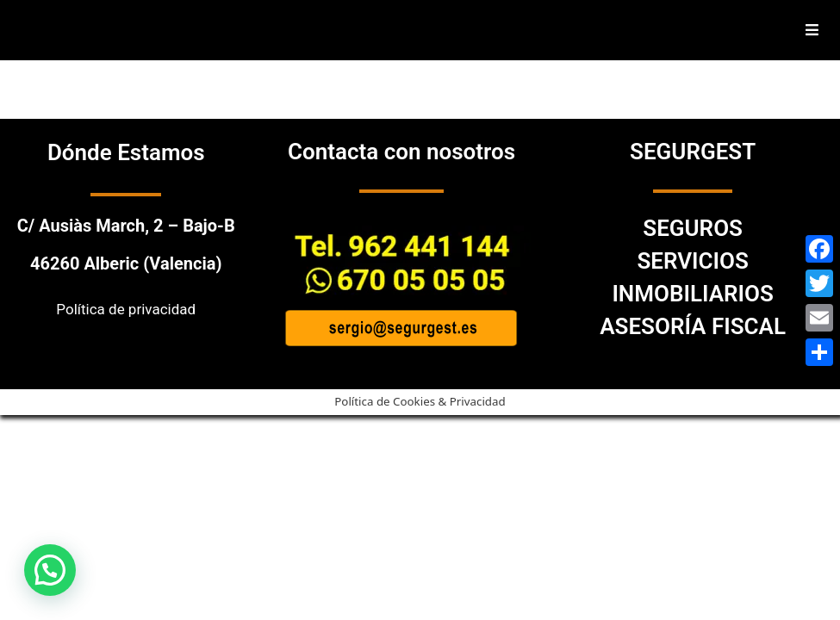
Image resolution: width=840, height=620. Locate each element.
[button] (50, 570)
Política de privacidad (126, 309)
